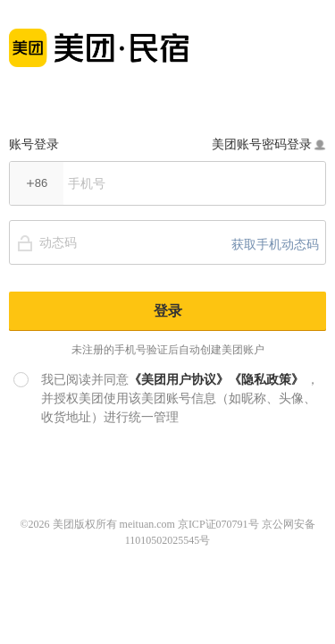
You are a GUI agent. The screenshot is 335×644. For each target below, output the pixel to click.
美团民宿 (99, 38)
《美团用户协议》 (179, 379)
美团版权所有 (85, 524)
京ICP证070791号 (218, 524)
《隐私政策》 (266, 379)
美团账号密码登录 (269, 144)
